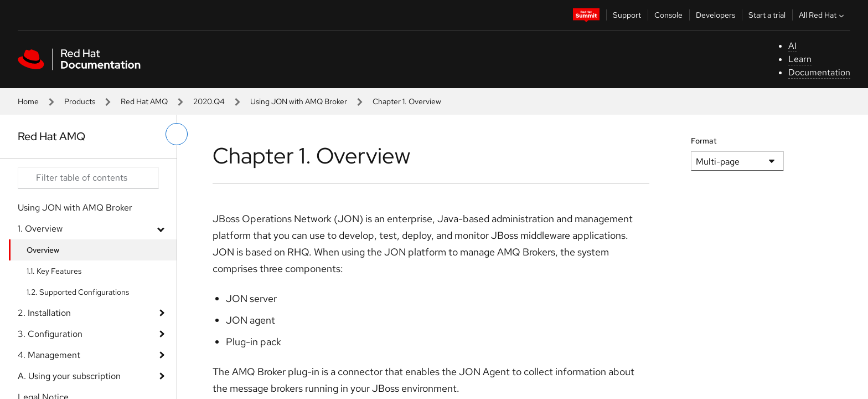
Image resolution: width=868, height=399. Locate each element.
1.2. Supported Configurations (78, 292)
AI (792, 46)
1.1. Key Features (54, 271)
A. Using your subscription (69, 376)
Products (80, 101)
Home (28, 101)
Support (627, 15)
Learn (800, 59)
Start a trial (767, 15)
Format (704, 141)
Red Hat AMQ (144, 101)
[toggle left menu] (177, 134)
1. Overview (40, 229)
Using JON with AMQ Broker (299, 101)
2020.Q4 (209, 101)
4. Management (49, 355)
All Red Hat (823, 15)
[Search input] (88, 178)
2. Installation (44, 313)
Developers (715, 15)
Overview (43, 250)
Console (668, 15)
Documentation (819, 72)
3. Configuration (50, 334)
